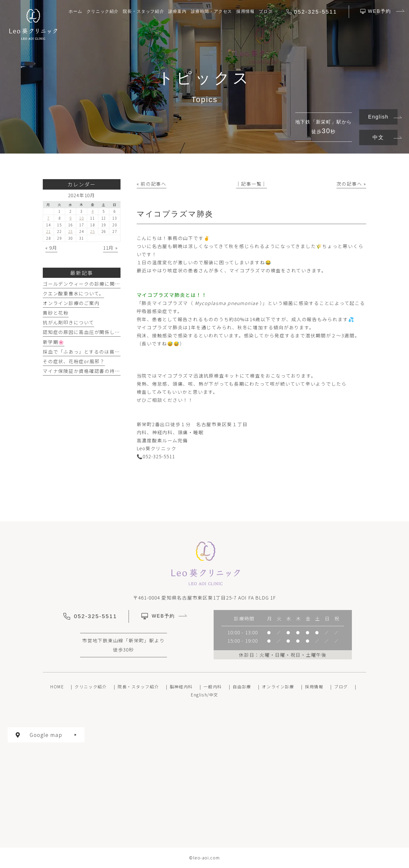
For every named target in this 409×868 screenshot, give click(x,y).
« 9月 (51, 248)
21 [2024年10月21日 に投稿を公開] (49, 231)
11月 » (110, 248)
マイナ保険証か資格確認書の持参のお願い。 (94, 371)
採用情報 (314, 687)
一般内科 (213, 687)
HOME (57, 687)
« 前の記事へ (152, 184)
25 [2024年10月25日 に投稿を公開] (93, 231)
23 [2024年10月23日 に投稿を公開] (71, 231)
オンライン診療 (278, 687)
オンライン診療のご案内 (71, 303)
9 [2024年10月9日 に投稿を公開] (71, 218)
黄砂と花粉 (56, 313)
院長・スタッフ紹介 (138, 687)
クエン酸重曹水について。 (73, 293)
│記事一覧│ (252, 184)
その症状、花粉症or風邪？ (74, 361)
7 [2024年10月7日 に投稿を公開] (48, 218)
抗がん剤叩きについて (68, 322)
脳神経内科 (181, 687)
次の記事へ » (351, 184)
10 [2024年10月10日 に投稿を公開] (82, 218)
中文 (378, 137)
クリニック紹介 (91, 687)
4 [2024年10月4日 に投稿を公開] (93, 211)
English (378, 117)
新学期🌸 (54, 342)
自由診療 (242, 687)
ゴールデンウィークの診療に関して (84, 284)
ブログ (341, 687)
